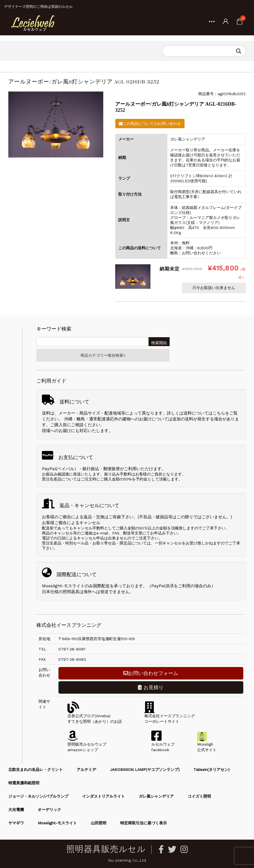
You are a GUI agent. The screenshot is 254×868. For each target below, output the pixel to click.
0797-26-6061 (72, 649)
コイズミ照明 (199, 796)
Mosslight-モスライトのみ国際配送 (76, 586)
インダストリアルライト (104, 796)
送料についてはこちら (204, 413)
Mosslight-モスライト (57, 823)
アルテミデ (86, 770)
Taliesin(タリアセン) (212, 770)
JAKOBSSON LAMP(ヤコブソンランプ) (145, 770)
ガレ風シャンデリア (156, 796)
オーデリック (49, 810)
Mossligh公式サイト (207, 744)
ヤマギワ (16, 823)
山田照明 (99, 823)
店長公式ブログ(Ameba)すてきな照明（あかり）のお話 (95, 716)
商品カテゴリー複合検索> (103, 355)
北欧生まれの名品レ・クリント (36, 770)
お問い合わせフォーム (151, 673)
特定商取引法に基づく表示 (144, 823)
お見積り (151, 687)
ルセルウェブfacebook (163, 744)
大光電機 (16, 810)
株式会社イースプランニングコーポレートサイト (170, 716)
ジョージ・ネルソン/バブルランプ (38, 796)
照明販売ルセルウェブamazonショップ (87, 744)
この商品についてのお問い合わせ (150, 124)
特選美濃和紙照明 (24, 783)
